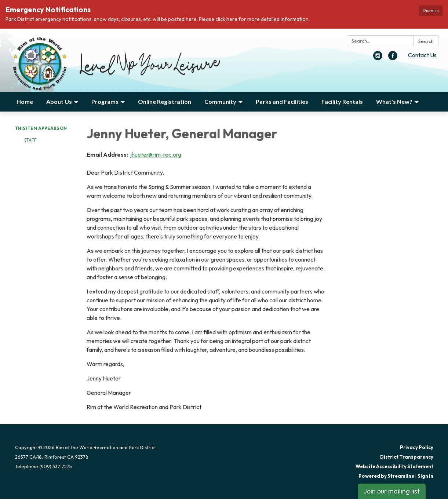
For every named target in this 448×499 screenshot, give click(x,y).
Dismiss (431, 10)
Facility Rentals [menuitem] (342, 101)
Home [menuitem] (25, 101)
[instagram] (378, 58)
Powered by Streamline (386, 476)
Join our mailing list (392, 491)
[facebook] (393, 58)
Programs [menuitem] (105, 101)
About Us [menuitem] (59, 101)
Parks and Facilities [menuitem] (282, 101)
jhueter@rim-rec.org (155, 154)
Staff (30, 140)
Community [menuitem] (220, 101)
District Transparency (407, 457)
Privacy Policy (417, 447)
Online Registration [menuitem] (165, 101)
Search (426, 41)
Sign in (425, 476)
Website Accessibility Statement (394, 466)
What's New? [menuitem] (394, 101)
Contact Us (422, 55)
